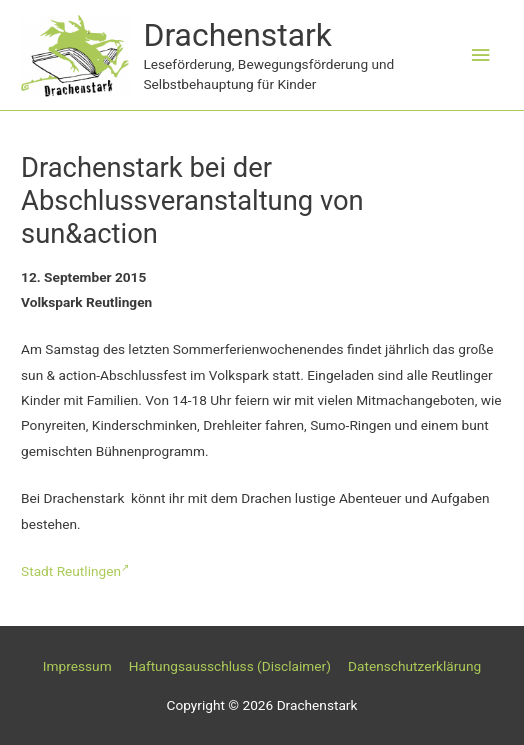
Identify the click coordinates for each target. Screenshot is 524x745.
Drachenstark (237, 35)
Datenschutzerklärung (414, 666)
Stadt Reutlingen (75, 571)
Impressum (77, 666)
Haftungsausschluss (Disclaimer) (230, 666)
